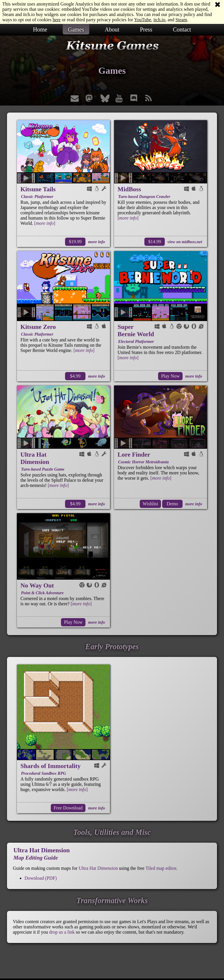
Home (40, 29)
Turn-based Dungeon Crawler (144, 197)
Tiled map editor (161, 868)
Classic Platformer (37, 197)
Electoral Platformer (136, 341)
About (112, 29)
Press (146, 29)
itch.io (159, 20)
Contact (182, 29)
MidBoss (129, 189)
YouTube (143, 20)
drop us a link (62, 932)
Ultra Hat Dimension (35, 458)
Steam (181, 20)
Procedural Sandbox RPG (43, 773)
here (57, 20)
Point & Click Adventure (42, 593)
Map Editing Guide (36, 858)
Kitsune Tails (38, 189)
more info (97, 242)
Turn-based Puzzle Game (43, 469)
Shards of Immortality (50, 766)
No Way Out (37, 585)
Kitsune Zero (38, 327)
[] (45, 223)
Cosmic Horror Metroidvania (143, 462)
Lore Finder (134, 455)
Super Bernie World (136, 331)
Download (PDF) (41, 878)
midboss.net (192, 242)
